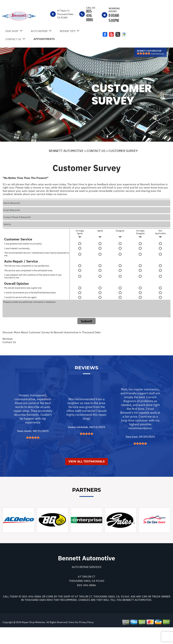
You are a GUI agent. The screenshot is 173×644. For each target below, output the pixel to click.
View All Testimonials (86, 477)
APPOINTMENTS (44, 39)
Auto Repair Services (87, 582)
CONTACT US (13, 39)
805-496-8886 (90, 15)
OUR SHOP (12, 31)
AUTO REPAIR (39, 31)
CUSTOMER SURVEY (123, 151)
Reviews (8, 339)
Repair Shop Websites (33, 638)
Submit (86, 321)
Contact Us (9, 342)
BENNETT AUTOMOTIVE (66, 151)
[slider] (144, 53)
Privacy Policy (86, 638)
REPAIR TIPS (68, 31)
